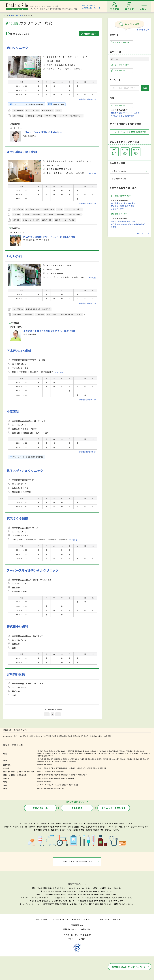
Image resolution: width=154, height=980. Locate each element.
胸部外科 (140, 759)
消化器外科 (58, 759)
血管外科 (65, 761)
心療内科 (45, 778)
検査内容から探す (121, 196)
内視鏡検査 (116, 203)
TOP (4, 15)
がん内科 (101, 753)
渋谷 (16, 736)
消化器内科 (44, 751)
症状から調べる (40, 808)
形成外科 (50, 759)
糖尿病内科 (111, 751)
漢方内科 (48, 753)
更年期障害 (116, 224)
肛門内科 (40, 775)
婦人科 (50, 765)
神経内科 (93, 751)
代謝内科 (80, 753)
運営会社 (117, 919)
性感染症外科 (65, 775)
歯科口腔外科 (59, 788)
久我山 (95, 736)
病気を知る (77, 808)
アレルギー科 (47, 771)
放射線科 (65, 785)
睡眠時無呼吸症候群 (136, 224)
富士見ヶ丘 (88, 736)
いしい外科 (14, 256)
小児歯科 (50, 788)
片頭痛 (114, 227)
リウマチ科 (41, 785)
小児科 (39, 768)
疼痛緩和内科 (138, 753)
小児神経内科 (81, 768)
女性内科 (114, 753)
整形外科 (44, 759)
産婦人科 (40, 765)
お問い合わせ (105, 919)
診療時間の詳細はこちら (88, 99)
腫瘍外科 (133, 759)
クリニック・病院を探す (114, 808)
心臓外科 (126, 759)
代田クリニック (17, 48)
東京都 (11, 15)
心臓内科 (119, 751)
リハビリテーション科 (53, 785)
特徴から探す (119, 106)
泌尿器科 (74, 775)
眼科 (54, 771)
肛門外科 (47, 775)
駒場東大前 (36, 736)
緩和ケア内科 (48, 756)
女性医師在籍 (117, 113)
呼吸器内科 (70, 751)
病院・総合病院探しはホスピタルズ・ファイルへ (92, 7)
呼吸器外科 (84, 759)
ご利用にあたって (41, 919)
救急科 (76, 785)
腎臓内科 (86, 751)
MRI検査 (132, 203)
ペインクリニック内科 (60, 753)
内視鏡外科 (41, 761)
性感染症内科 (55, 775)
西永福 (70, 736)
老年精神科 (61, 778)
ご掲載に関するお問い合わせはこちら (77, 862)
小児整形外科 (101, 768)
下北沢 (49, 736)
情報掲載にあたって (70, 929)
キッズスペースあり (131, 113)
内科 (38, 751)
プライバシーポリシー (60, 919)
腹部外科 (146, 759)
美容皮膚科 (48, 781)
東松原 (59, 736)
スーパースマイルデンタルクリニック (33, 570)
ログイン (72, 939)
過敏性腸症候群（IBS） (127, 221)
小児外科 (45, 768)
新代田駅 (20, 15)
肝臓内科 (147, 753)
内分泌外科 (73, 761)
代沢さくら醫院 (17, 518)
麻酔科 (71, 785)
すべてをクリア (143, 30)
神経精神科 (53, 778)
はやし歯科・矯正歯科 (22, 152)
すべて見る (93, 173)
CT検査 (124, 203)
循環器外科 (101, 759)
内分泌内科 (73, 753)
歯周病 (124, 224)
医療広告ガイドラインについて (84, 919)
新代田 (54, 736)
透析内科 (108, 753)
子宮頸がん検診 (117, 209)
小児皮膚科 (72, 768)
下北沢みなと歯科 (19, 351)
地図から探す (90, 34)
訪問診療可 (130, 116)
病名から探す (119, 214)
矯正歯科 (44, 788)
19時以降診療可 (118, 116)
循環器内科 (78, 751)
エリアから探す (120, 65)
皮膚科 (39, 771)
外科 (38, 759)
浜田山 (75, 736)
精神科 (39, 778)
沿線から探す (119, 71)
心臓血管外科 (117, 759)
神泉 (30, 736)
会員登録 (82, 939)
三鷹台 (100, 736)
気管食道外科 (74, 759)
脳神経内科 (122, 753)
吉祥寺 (20, 736)
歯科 (38, 788)
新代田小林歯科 (17, 626)
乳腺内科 (40, 756)
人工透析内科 (102, 751)
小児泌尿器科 (91, 768)
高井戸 (81, 736)
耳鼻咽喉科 (60, 771)
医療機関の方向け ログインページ (129, 967)
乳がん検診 (130, 206)
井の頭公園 (107, 736)
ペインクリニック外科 (53, 761)
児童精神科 (70, 778)
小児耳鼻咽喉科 (61, 768)
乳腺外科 (109, 759)
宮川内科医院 (16, 674)
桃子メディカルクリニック (25, 471)
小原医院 (13, 411)
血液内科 (126, 751)
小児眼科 (52, 768)
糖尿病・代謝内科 (90, 753)
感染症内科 (140, 751)
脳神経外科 (92, 759)
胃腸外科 (66, 759)
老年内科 (130, 753)
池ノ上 (43, 736)
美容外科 (40, 781)
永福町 (65, 736)
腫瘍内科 (133, 751)
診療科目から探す (121, 43)
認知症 (114, 221)
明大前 (26, 736)
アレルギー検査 (117, 206)
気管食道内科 (61, 751)
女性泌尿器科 (82, 775)
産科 (45, 765)
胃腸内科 (52, 751)
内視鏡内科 (41, 753)
